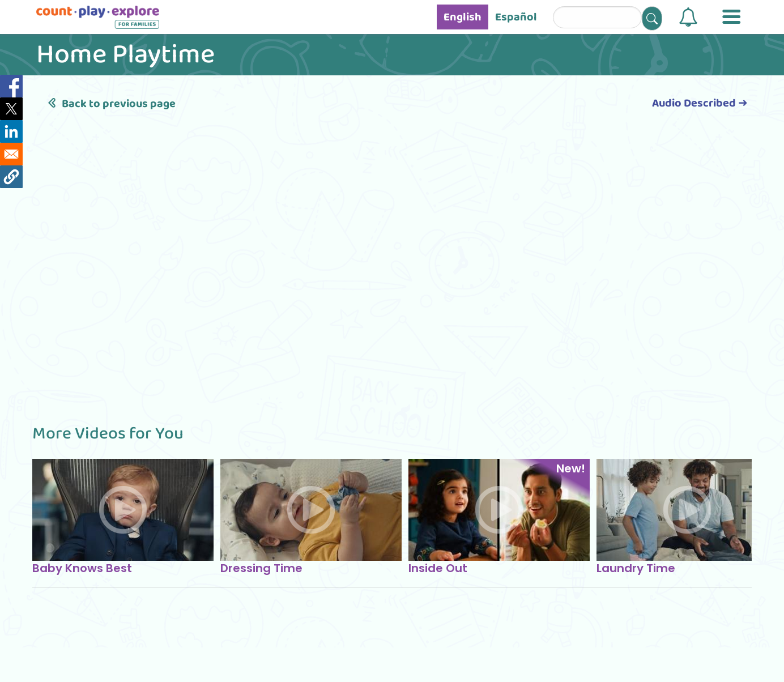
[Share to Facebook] (11, 86)
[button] (688, 17)
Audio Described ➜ (700, 103)
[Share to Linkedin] (11, 131)
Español (516, 17)
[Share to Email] (11, 154)
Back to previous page (110, 104)
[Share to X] (11, 109)
